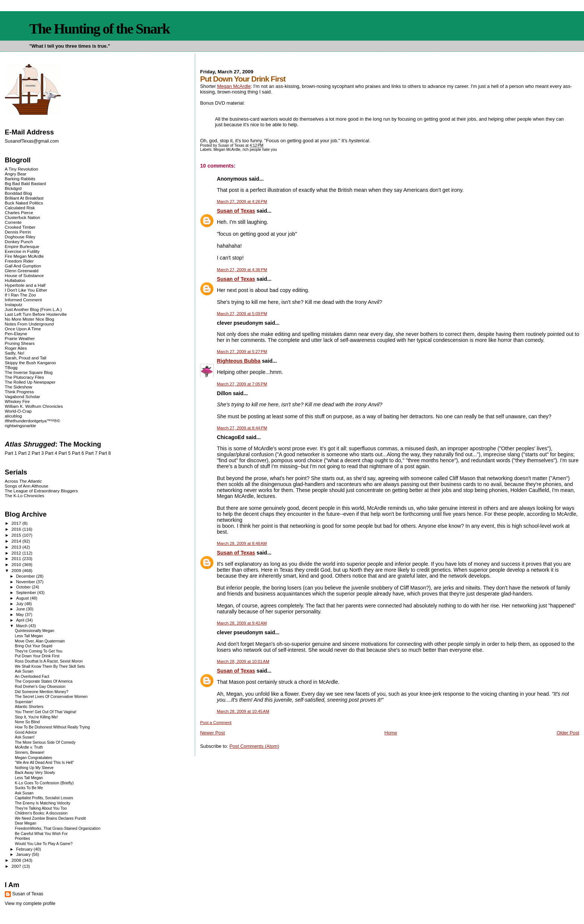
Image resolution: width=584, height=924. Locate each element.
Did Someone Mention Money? (42, 692)
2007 (17, 866)
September (27, 593)
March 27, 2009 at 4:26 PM (242, 201)
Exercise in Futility (22, 251)
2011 (17, 558)
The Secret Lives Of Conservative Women (51, 697)
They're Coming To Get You (39, 651)
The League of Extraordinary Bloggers (41, 491)
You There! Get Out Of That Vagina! (46, 712)
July (20, 604)
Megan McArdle (234, 86)
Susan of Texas (236, 211)
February (25, 849)
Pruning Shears (20, 343)
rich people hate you (260, 150)
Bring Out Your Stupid (34, 646)
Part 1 (11, 453)
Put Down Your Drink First (37, 656)
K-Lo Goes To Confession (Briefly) (44, 783)
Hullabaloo (15, 280)
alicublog (13, 416)
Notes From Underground (29, 324)
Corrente (13, 222)
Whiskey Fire (17, 401)
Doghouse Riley (20, 237)
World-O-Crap (18, 411)
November (26, 582)
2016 (17, 529)
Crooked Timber (20, 227)
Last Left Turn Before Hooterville (36, 314)
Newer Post (212, 733)
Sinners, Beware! (30, 752)
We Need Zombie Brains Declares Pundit (50, 818)
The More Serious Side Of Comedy (45, 742)
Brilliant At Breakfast (24, 198)
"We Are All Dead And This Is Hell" (45, 763)
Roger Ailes (16, 348)
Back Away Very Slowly (35, 773)
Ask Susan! (25, 737)
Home (391, 733)
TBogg (11, 367)
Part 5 (65, 453)
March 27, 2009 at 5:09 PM (242, 314)
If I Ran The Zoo (20, 295)
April (21, 620)
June (21, 609)
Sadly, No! (15, 353)
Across (23, 481)
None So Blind (27, 722)
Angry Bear (16, 174)
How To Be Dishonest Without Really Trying (53, 727)
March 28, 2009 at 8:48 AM (242, 543)
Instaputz (14, 304)
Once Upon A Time (23, 329)
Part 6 (78, 453)
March (22, 626)
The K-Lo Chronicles (25, 496)
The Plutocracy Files (24, 377)
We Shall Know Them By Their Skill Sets (50, 666)
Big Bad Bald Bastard (25, 183)
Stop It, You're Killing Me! (36, 717)
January (24, 854)
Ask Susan (24, 671)
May (20, 615)
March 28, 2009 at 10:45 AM (243, 711)
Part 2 (24, 453)
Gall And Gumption (23, 266)
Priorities (23, 839)
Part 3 (38, 453)
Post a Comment (216, 723)
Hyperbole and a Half (25, 285)
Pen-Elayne (16, 334)
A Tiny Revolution (22, 169)
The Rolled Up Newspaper (30, 382)
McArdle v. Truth (29, 747)
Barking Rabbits (20, 179)
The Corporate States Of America (44, 681)
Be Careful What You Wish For (41, 834)
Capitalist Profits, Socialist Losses (44, 798)
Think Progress (19, 392)
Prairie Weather (20, 338)
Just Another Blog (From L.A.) (33, 309)
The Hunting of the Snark (99, 29)
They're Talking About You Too (41, 808)
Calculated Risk (20, 208)
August (23, 598)
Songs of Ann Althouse (27, 486)
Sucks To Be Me (29, 788)
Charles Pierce (19, 212)
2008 (17, 860)
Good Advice (26, 732)
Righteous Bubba (239, 361)
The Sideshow (19, 387)
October (24, 587)
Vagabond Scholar (23, 396)
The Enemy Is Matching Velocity (43, 803)
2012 (17, 553)
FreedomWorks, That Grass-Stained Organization (58, 828)
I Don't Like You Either (26, 290)
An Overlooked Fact (32, 677)
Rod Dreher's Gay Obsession (40, 687)
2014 (17, 541)
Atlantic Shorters (29, 707)
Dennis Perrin (18, 232)
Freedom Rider (19, 261)
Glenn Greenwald (22, 271)
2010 (17, 564)
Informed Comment (23, 300)
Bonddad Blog (18, 193)
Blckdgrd (13, 188)
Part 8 (105, 453)
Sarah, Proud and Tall (26, 358)
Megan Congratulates (34, 758)
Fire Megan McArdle (24, 256)
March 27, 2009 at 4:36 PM (242, 270)
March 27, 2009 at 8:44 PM (242, 428)
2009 (17, 570)
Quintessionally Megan (35, 631)
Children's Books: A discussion (41, 813)
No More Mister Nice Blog (29, 319)
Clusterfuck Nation (23, 217)
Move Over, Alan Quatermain (40, 641)
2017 (17, 523)
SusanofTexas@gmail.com (32, 141)
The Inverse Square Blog (29, 372)
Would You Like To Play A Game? (44, 844)
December (26, 576)
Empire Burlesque (22, 246)
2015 (17, 535)
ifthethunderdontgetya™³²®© (33, 421)
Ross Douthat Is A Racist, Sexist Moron (49, 661)
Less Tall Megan (29, 636)
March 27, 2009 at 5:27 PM (242, 352)
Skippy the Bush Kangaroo (30, 363)
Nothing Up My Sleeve (34, 768)
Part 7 (91, 453)
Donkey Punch (19, 242)
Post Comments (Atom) (254, 746)
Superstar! (24, 702)
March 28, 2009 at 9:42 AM (242, 623)
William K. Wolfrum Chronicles (34, 406)
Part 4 (51, 453)
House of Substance (24, 275)
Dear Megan (26, 823)
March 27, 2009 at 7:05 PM (242, 384)
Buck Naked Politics (24, 203)
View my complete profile (30, 904)
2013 (17, 547)
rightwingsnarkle (20, 426)
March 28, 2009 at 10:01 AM (243, 661)
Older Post (568, 733)
